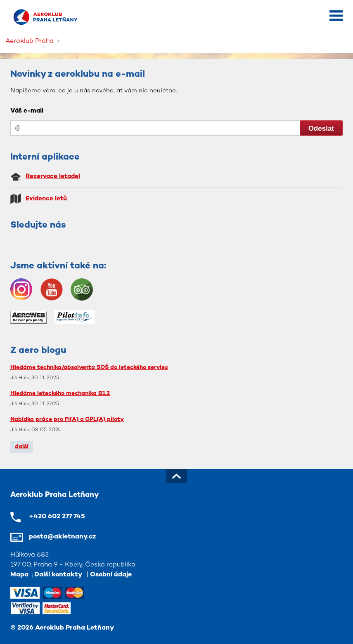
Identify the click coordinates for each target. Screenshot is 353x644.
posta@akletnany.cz (62, 537)
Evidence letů (46, 199)
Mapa (19, 575)
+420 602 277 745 (57, 517)
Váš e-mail (27, 111)
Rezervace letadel (53, 176)
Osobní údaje (111, 575)
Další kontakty (58, 575)
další (22, 447)
